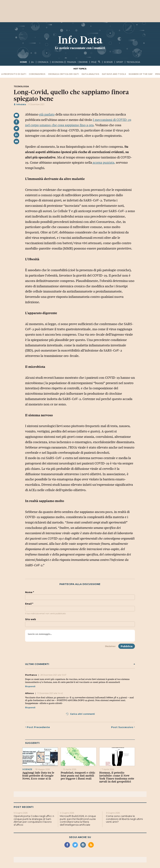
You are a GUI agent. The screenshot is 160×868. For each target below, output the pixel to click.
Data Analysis (90, 74)
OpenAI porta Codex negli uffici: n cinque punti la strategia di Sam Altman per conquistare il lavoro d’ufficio (34, 820)
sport (120, 62)
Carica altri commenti (80, 714)
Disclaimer (110, 646)
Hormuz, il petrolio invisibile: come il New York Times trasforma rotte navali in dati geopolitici (117, 777)
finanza (72, 62)
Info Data (80, 40)
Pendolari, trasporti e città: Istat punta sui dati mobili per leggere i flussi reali (78, 776)
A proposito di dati (14, 74)
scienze (108, 62)
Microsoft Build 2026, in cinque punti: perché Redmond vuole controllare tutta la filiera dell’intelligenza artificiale (78, 820)
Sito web (31, 619)
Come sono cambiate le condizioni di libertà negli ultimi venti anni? (124, 819)
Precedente (37, 727)
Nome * (30, 592)
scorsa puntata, (104, 163)
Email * (29, 604)
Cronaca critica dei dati (63, 74)
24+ (33, 62)
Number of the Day (141, 74)
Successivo (123, 727)
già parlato (47, 114)
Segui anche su (80, 837)
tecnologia (133, 62)
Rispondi (30, 686)
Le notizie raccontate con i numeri (80, 48)
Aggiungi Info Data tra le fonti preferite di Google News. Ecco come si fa (38, 776)
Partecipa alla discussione (80, 584)
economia (58, 62)
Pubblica (127, 646)
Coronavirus (37, 74)
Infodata (20, 104)
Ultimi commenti (80, 664)
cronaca (43, 62)
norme (84, 62)
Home (23, 62)
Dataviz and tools (114, 74)
